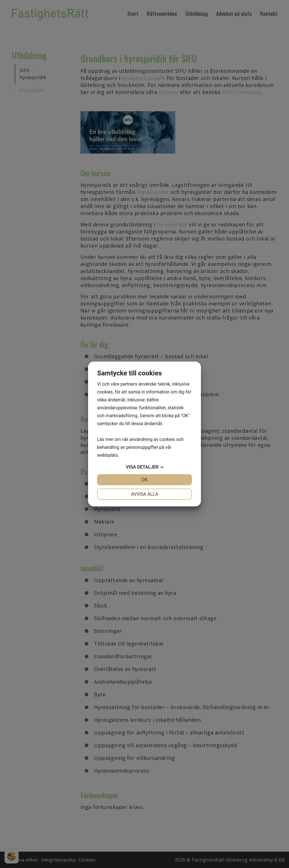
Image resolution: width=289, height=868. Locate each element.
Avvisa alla (145, 494)
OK (144, 480)
